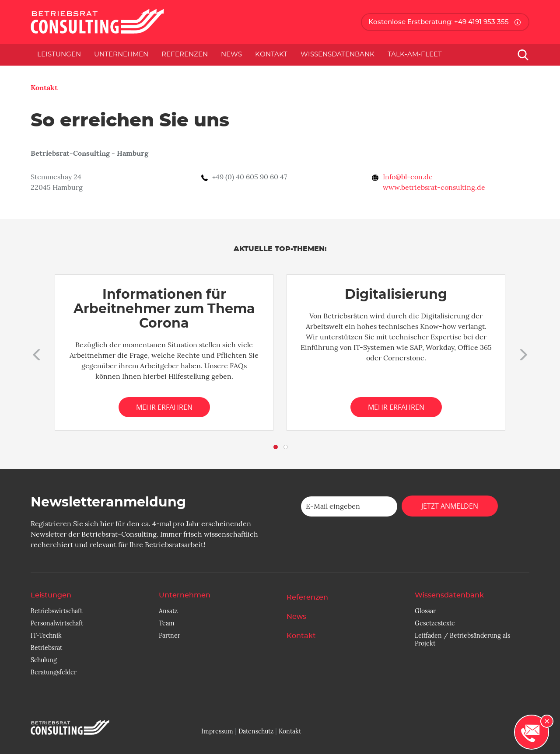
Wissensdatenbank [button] (338, 54)
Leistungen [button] (59, 54)
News (231, 54)
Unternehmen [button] (121, 54)
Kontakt (271, 54)
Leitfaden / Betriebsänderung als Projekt (462, 639)
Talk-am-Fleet (415, 54)
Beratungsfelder (54, 672)
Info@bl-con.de (408, 177)
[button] (35, 353)
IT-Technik (46, 635)
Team (167, 623)
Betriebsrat (46, 648)
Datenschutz (256, 731)
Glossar (425, 611)
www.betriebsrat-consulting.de (434, 188)
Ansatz (168, 611)
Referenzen (185, 54)
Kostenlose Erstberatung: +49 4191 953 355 (439, 22)
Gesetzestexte (435, 623)
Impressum (217, 731)
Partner (170, 635)
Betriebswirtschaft (56, 611)
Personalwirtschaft (57, 623)
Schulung (44, 660)
